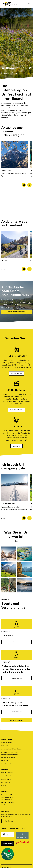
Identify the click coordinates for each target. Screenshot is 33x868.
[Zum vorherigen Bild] (24, 185)
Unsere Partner (6, 779)
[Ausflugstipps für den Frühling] (17, 312)
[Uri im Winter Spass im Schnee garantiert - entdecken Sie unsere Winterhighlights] (15, 493)
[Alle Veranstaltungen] (17, 720)
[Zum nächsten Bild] (29, 185)
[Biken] (15, 247)
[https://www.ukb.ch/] (8, 836)
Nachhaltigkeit (6, 783)
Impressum (5, 761)
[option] (16, 44)
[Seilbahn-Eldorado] (16, 410)
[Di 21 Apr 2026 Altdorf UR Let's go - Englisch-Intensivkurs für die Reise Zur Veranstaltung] (17, 699)
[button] (2, 185)
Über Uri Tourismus (7, 773)
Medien (4, 786)
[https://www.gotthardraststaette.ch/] (23, 836)
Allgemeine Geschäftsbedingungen (12, 749)
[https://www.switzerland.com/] (23, 843)
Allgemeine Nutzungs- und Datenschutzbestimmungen (10, 753)
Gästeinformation (7, 776)
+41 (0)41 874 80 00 (7, 802)
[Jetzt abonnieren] (9, 821)
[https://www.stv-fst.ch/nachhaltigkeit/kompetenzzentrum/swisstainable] (8, 854)
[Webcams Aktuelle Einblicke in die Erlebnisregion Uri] (15, 160)
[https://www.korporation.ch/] (8, 843)
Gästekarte (5, 746)
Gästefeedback (6, 764)
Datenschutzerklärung (8, 757)
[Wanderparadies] (16, 373)
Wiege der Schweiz (7, 743)
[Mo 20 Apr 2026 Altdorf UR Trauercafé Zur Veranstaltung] (17, 630)
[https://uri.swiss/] (9, 4)
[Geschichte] (16, 446)
